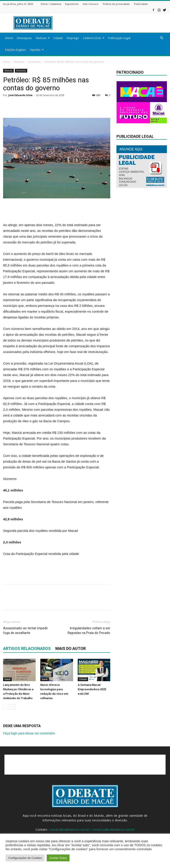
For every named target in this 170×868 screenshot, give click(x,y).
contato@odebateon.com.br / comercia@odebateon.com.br (92, 830)
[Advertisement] (115, 23)
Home (9, 38)
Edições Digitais (15, 50)
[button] (162, 38)
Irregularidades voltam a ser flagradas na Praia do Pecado (89, 630)
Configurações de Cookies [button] (25, 858)
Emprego (73, 38)
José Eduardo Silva (20, 95)
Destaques (24, 38)
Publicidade (141, 4)
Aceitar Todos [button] (58, 858)
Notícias (43, 38)
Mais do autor (71, 648)
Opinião (37, 50)
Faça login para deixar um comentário (29, 733)
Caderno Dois (94, 38)
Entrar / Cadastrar (51, 4)
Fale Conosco (91, 4)
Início (6, 62)
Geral (7, 679)
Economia (35, 62)
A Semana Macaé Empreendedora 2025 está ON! (92, 689)
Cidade (58, 38)
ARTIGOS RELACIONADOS (27, 648)
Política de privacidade (116, 4)
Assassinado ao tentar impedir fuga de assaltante (25, 630)
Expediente (72, 4)
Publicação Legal (119, 38)
